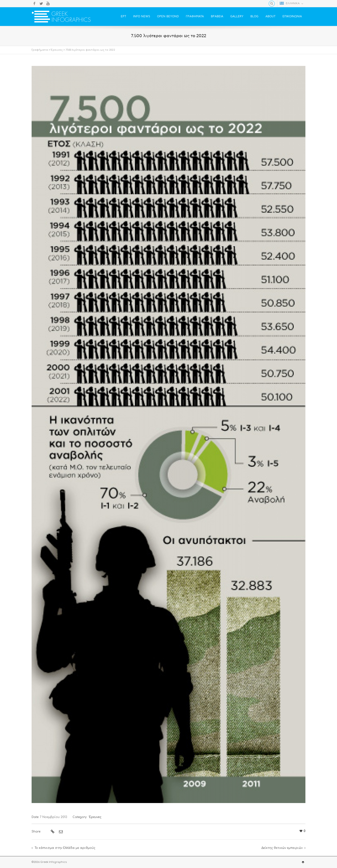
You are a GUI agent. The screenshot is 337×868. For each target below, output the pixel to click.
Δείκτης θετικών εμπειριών (282, 848)
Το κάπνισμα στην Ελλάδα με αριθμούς (65, 848)
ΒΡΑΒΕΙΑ (217, 16)
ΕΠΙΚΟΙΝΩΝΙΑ (292, 16)
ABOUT (270, 16)
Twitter (41, 4)
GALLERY (237, 16)
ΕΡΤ (123, 16)
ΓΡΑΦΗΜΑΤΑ (195, 16)
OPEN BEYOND (168, 16)
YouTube (48, 4)
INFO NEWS (142, 16)
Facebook (34, 4)
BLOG (254, 16)
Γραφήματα (40, 50)
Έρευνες (57, 50)
